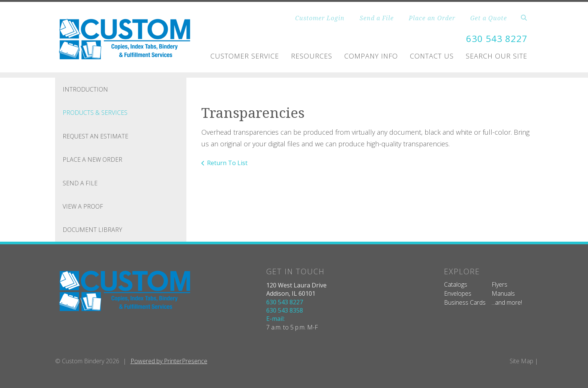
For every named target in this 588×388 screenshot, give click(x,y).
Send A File (80, 183)
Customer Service (245, 56)
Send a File (377, 18)
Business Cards (465, 302)
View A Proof (83, 206)
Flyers (499, 284)
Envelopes (458, 293)
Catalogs (456, 284)
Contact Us (432, 56)
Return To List (227, 163)
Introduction (85, 89)
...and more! (507, 302)
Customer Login (320, 18)
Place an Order (432, 18)
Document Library (92, 230)
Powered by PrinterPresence (169, 361)
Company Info (371, 56)
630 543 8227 (497, 38)
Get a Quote (489, 18)
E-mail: (275, 319)
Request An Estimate (95, 136)
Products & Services (95, 113)
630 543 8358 (285, 310)
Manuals (503, 293)
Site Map (521, 361)
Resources (312, 56)
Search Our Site (496, 56)
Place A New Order (92, 159)
